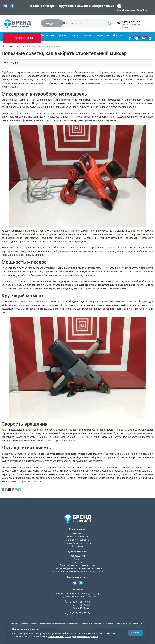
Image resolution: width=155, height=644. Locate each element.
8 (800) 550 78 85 (132, 21)
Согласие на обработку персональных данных (77, 571)
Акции (77, 559)
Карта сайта (77, 562)
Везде (52, 23)
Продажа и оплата (68, 35)
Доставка (119, 35)
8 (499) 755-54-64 (80, 602)
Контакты (47, 41)
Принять (136, 633)
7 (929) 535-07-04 (80, 613)
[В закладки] (137, 38)
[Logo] (17, 25)
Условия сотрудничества (96, 35)
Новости (13, 46)
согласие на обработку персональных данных (73, 636)
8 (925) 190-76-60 (80, 605)
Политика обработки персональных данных (77, 568)
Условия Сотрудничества (77, 543)
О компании (48, 35)
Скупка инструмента (78, 540)
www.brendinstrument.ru (53, 624)
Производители (77, 556)
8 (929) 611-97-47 (80, 608)
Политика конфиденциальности (77, 565)
